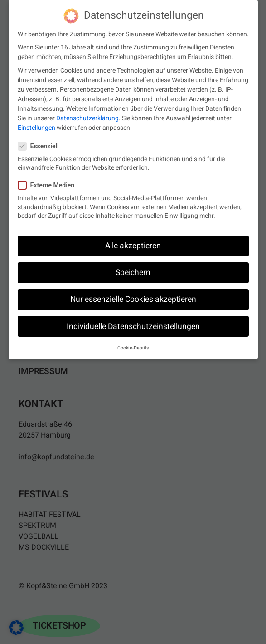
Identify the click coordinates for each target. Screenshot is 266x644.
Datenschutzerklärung (87, 116)
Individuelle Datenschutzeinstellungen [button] (133, 323)
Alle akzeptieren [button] (133, 243)
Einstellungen (36, 125)
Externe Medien (50, 183)
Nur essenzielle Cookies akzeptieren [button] (133, 297)
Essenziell (42, 143)
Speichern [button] (133, 270)
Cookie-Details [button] (133, 345)
